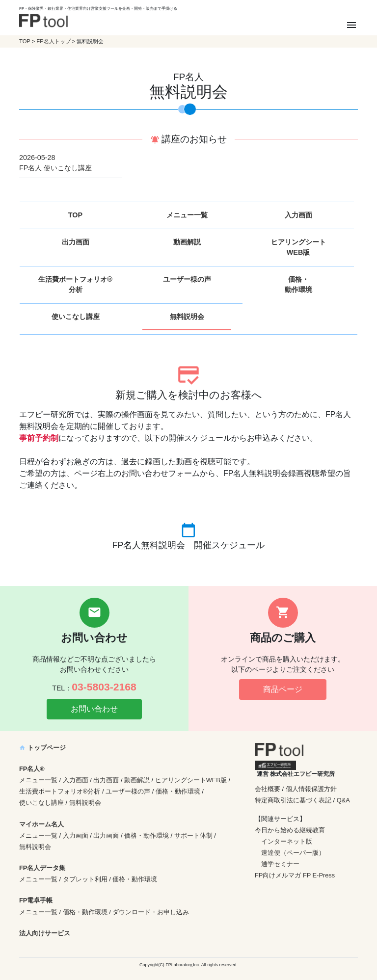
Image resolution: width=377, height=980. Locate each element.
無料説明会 (187, 317)
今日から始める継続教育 (290, 830)
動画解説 (187, 242)
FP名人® (32, 769)
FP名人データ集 (42, 868)
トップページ (42, 748)
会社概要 (268, 789)
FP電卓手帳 (36, 900)
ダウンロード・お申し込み (151, 912)
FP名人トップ (53, 41)
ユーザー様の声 (187, 279)
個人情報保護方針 (311, 789)
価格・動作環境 (298, 285)
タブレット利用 (85, 879)
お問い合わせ (94, 709)
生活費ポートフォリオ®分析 (75, 285)
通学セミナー (280, 864)
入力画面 (298, 215)
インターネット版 (287, 841)
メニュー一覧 (187, 215)
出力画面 (76, 242)
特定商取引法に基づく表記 (293, 800)
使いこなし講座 (76, 317)
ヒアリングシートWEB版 (298, 247)
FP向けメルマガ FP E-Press (295, 875)
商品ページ (283, 689)
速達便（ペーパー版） (293, 853)
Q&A (343, 800)
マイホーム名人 (41, 824)
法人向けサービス (45, 933)
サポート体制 (193, 835)
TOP (25, 41)
